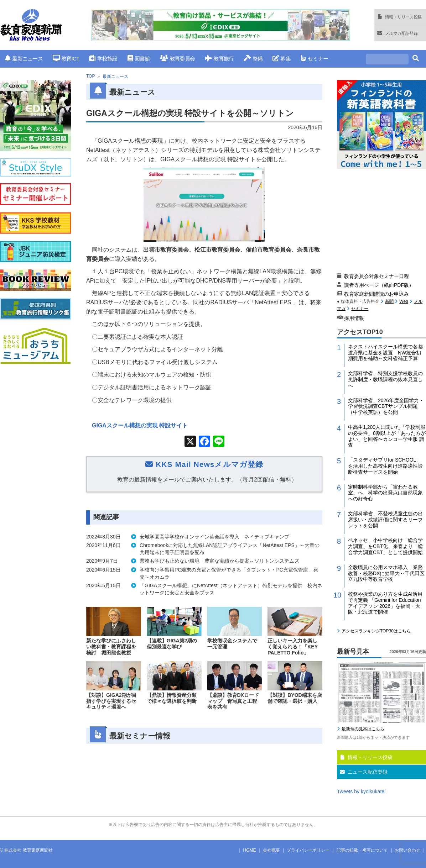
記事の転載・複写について (362, 850)
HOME (250, 850)
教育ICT (66, 59)
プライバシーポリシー (308, 850)
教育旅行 (219, 59)
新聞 (389, 301)
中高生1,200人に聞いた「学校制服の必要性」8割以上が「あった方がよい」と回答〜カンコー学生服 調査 (387, 436)
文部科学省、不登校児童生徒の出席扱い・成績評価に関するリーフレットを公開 (385, 520)
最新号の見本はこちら (363, 729)
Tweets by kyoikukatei (361, 791)
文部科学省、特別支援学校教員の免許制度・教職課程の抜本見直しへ (385, 379)
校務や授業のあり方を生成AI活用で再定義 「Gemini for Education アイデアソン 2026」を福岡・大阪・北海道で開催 (385, 603)
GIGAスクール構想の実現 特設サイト (140, 425)
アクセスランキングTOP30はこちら (376, 631)
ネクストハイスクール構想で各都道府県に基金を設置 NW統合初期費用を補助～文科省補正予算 (385, 353)
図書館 (139, 59)
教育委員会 (178, 59)
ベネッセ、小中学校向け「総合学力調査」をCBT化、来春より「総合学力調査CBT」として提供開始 (385, 546)
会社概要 (271, 850)
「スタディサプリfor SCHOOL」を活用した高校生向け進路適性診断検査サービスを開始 (385, 466)
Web (404, 301)
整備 (253, 59)
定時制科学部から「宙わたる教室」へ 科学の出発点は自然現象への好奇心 (385, 493)
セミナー (314, 59)
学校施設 (103, 59)
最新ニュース (24, 59)
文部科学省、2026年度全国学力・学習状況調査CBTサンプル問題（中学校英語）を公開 (386, 406)
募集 (282, 59)
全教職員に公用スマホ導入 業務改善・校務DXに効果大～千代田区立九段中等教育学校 (386, 573)
